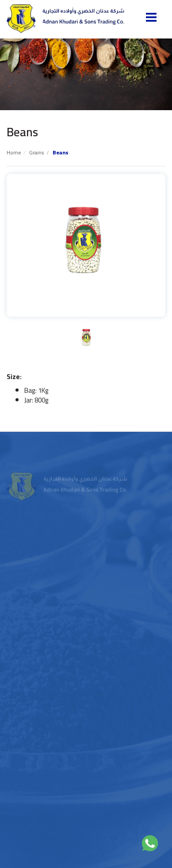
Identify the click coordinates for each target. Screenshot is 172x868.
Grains (37, 152)
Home (14, 152)
